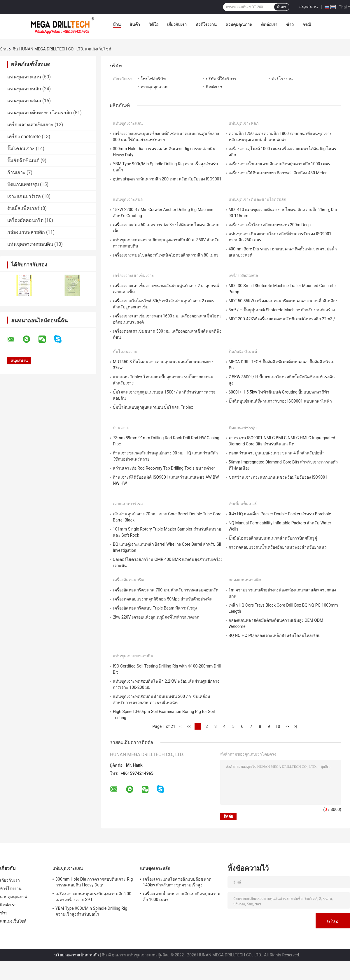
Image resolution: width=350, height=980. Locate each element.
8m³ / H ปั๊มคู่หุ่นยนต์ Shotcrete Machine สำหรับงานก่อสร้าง (282, 310)
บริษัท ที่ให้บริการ (221, 79)
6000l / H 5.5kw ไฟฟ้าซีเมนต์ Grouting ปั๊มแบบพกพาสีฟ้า (279, 392)
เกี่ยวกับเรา (177, 24)
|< (180, 726)
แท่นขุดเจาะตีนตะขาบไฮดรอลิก (40, 113)
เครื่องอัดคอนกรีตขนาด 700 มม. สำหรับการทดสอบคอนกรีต (166, 590)
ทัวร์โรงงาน (206, 24)
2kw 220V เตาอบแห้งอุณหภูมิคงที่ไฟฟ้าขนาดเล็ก (156, 617)
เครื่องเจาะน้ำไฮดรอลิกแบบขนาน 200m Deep (270, 225)
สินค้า (135, 24)
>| (296, 726)
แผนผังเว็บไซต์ (13, 921)
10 (278, 726)
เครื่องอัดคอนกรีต (25, 220)
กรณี (307, 24)
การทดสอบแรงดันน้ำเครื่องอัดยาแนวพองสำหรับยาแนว (278, 547)
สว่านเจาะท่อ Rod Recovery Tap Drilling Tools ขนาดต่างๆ (164, 468)
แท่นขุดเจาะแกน (24, 77)
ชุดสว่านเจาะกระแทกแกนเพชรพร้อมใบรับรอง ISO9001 (278, 477)
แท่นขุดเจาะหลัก (24, 89)
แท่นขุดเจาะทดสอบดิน (30, 244)
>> (287, 726)
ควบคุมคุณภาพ (239, 24)
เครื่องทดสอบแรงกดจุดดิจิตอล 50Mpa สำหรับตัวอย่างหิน (163, 599)
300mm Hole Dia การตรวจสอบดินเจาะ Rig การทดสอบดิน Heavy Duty (94, 882)
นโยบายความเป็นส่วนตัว (77, 955)
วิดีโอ (154, 24)
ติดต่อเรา (269, 24)
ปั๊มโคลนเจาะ (21, 149)
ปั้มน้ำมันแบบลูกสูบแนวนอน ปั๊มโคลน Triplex (153, 407)
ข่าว (290, 24)
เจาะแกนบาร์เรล (24, 196)
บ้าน (117, 24)
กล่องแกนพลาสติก (26, 232)
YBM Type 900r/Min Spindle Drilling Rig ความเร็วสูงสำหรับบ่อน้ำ (91, 911)
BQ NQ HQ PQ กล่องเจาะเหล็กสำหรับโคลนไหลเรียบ (275, 635)
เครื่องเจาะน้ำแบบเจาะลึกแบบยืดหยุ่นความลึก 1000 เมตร (279, 164)
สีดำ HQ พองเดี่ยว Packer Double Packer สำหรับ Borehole (280, 514)
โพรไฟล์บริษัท (153, 79)
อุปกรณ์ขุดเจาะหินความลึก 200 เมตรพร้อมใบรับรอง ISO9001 (167, 179)
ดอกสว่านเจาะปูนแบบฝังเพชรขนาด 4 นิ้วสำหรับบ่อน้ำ (277, 453)
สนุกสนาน (309, 7)
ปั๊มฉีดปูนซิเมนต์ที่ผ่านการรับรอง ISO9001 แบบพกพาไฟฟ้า (280, 401)
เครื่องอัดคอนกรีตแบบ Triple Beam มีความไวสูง (155, 608)
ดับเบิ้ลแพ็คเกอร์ (23, 208)
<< (189, 726)
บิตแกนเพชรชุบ (23, 184)
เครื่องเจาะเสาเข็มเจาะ (30, 125)
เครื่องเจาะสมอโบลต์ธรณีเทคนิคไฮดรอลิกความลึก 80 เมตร (166, 255)
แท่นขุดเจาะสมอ (24, 101)
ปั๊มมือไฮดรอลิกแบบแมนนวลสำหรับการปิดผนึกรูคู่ (273, 538)
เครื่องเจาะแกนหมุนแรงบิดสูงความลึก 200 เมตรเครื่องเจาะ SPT (93, 897)
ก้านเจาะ (16, 172)
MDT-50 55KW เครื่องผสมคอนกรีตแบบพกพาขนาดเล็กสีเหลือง (283, 301)
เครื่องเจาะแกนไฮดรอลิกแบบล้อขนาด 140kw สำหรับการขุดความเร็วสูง (177, 882)
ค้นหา (282, 7)
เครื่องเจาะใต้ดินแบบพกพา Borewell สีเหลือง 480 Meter (278, 173)
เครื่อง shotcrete (24, 137)
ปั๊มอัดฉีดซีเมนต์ (23, 160)
